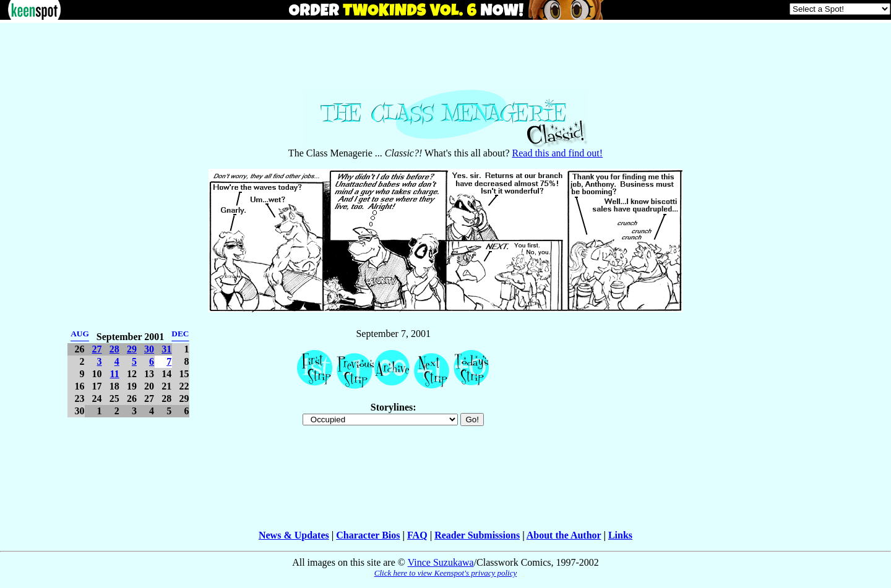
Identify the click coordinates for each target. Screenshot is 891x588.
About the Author (564, 535)
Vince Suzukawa (441, 562)
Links (620, 535)
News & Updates (294, 535)
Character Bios (368, 535)
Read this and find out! (558, 153)
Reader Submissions (477, 535)
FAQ (417, 535)
